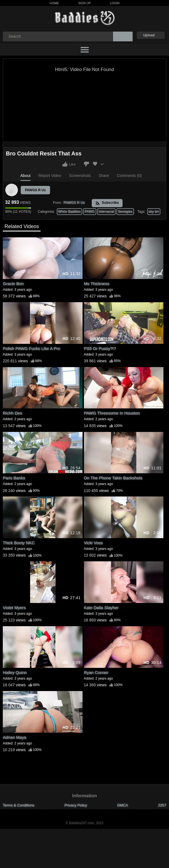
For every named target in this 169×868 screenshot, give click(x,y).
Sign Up (84, 3)
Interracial (106, 212)
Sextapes (125, 212)
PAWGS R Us (35, 190)
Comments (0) (129, 176)
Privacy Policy (76, 805)
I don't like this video (86, 164)
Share (104, 176)
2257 (162, 805)
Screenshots (80, 176)
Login (115, 3)
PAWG (90, 212)
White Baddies (70, 212)
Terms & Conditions (19, 805)
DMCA (123, 805)
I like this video (65, 164)
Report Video (50, 176)
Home (54, 3)
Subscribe (107, 203)
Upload (149, 35)
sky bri (154, 212)
